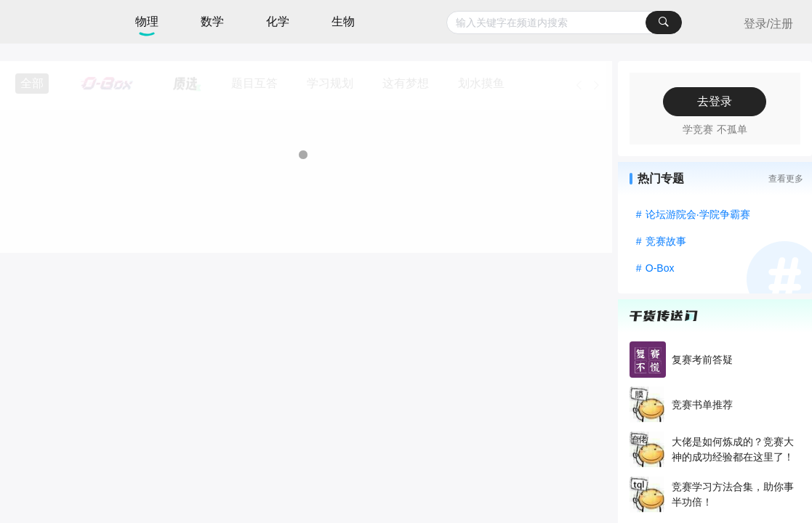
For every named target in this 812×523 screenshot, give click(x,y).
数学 (212, 21)
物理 (147, 21)
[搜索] (664, 23)
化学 (278, 21)
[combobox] (564, 23)
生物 (343, 21)
